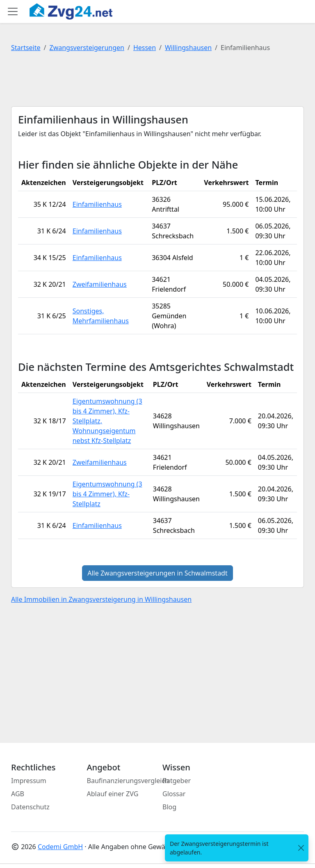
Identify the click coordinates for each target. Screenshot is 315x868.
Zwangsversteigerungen (87, 48)
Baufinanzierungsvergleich (128, 781)
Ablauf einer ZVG (113, 794)
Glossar (174, 794)
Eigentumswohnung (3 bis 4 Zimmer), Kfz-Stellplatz (107, 494)
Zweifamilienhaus (100, 284)
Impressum (29, 781)
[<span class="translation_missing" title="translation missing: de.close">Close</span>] (301, 848)
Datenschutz (30, 807)
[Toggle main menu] (13, 11)
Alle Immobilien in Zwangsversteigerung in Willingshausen (101, 599)
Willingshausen (188, 48)
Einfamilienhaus (97, 204)
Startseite (26, 48)
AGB (18, 794)
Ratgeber (177, 781)
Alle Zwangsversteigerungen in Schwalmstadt (157, 573)
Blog (169, 807)
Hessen (145, 48)
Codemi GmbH (60, 847)
